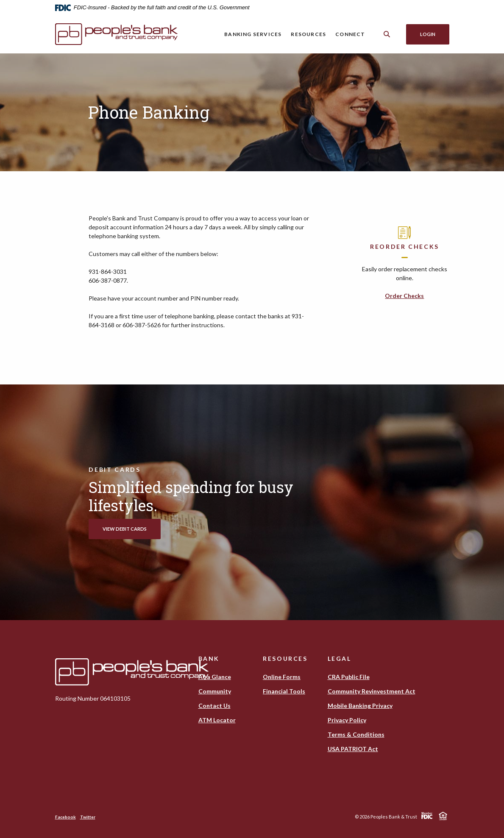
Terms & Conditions (356, 734)
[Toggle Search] (387, 34)
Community (215, 691)
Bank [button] (209, 658)
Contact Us (214, 706)
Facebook (65, 817)
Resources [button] (308, 34)
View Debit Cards (125, 529)
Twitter (88, 817)
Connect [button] (350, 34)
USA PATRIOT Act (353, 749)
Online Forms (282, 677)
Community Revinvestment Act (372, 691)
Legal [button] (340, 658)
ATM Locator (217, 720)
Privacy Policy (347, 720)
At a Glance (215, 677)
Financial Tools (284, 691)
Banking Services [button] (253, 34)
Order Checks (404, 296)
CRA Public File (349, 677)
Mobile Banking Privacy (360, 706)
